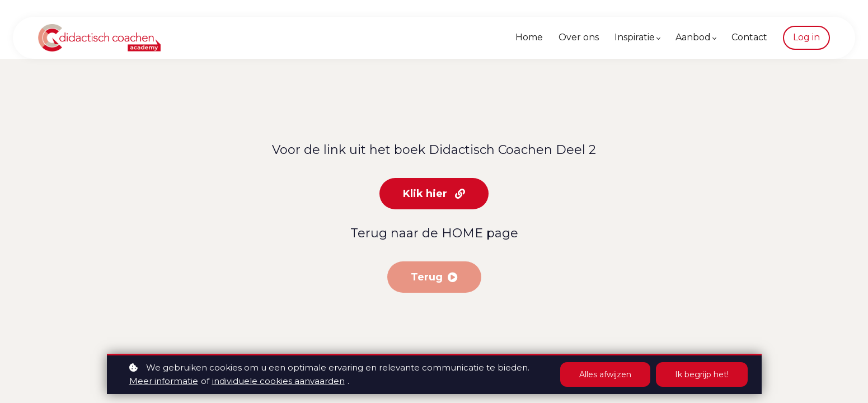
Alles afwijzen (605, 374)
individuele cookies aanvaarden (278, 381)
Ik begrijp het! (702, 374)
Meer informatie (164, 381)
